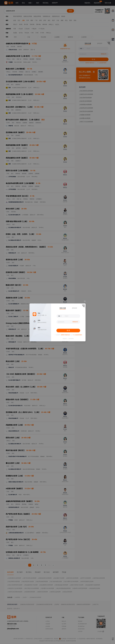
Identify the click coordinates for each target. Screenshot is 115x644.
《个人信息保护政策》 (77, 335)
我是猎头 (65, 339)
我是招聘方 (71, 339)
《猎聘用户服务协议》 (65, 335)
